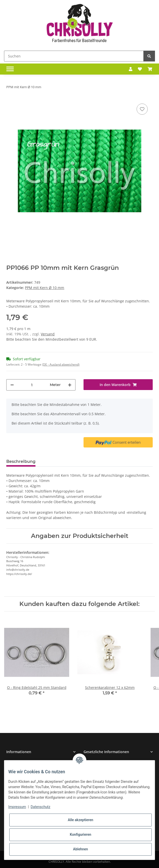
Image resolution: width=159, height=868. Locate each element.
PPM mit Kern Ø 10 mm (45, 288)
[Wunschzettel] (140, 69)
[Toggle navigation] (10, 69)
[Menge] (32, 385)
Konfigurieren (80, 834)
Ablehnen (80, 849)
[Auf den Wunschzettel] (142, 109)
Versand (48, 334)
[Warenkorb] (150, 69)
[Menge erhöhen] (70, 385)
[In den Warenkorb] (118, 385)
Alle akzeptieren (80, 820)
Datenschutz (41, 807)
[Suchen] (74, 56)
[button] (131, 69)
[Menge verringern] (12, 385)
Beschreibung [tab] (21, 461)
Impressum (17, 807)
